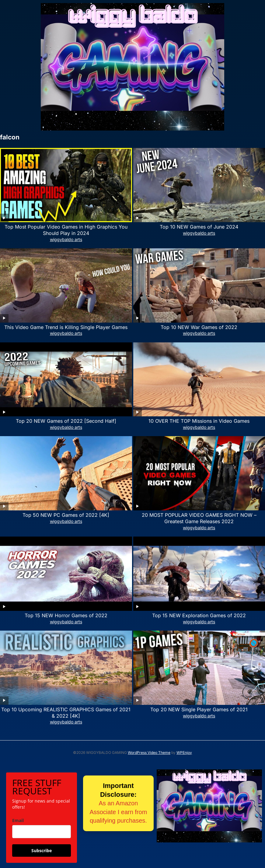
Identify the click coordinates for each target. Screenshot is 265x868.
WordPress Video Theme (149, 752)
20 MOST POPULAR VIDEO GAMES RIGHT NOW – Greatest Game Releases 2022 (199, 518)
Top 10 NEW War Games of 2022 (199, 327)
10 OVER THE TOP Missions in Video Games (199, 421)
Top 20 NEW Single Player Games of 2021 (199, 709)
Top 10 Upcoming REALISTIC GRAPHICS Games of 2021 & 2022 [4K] (66, 713)
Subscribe (42, 850)
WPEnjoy (184, 752)
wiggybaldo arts (66, 239)
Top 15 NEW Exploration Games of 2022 (199, 615)
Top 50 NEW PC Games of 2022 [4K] (66, 515)
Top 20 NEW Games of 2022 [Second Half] (66, 421)
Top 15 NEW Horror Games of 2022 (66, 615)
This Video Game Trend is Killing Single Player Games (66, 327)
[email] (42, 832)
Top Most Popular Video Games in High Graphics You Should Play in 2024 (66, 230)
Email (18, 820)
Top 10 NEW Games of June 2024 (199, 227)
